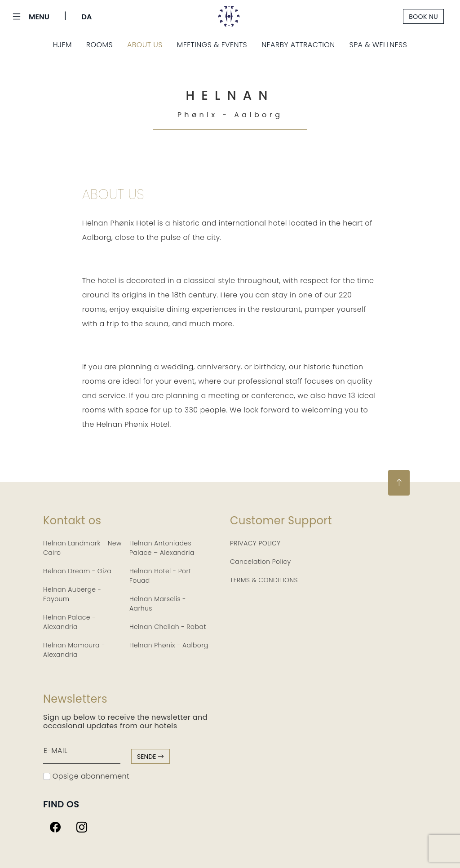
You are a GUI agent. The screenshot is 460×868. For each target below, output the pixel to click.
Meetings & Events (212, 45)
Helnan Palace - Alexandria (69, 622)
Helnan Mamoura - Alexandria (74, 650)
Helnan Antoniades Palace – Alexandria (162, 548)
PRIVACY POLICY (255, 543)
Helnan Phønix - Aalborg (169, 645)
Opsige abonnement (86, 776)
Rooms (100, 45)
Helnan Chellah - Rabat (168, 627)
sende (150, 757)
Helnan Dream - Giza (77, 571)
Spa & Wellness (378, 45)
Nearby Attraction (298, 45)
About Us (145, 45)
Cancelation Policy (261, 562)
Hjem (62, 45)
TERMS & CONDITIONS (264, 580)
